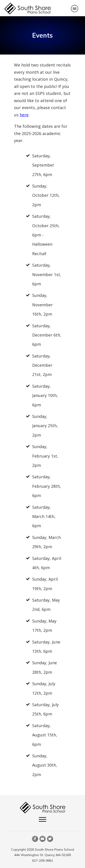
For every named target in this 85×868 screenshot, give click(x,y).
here (24, 115)
